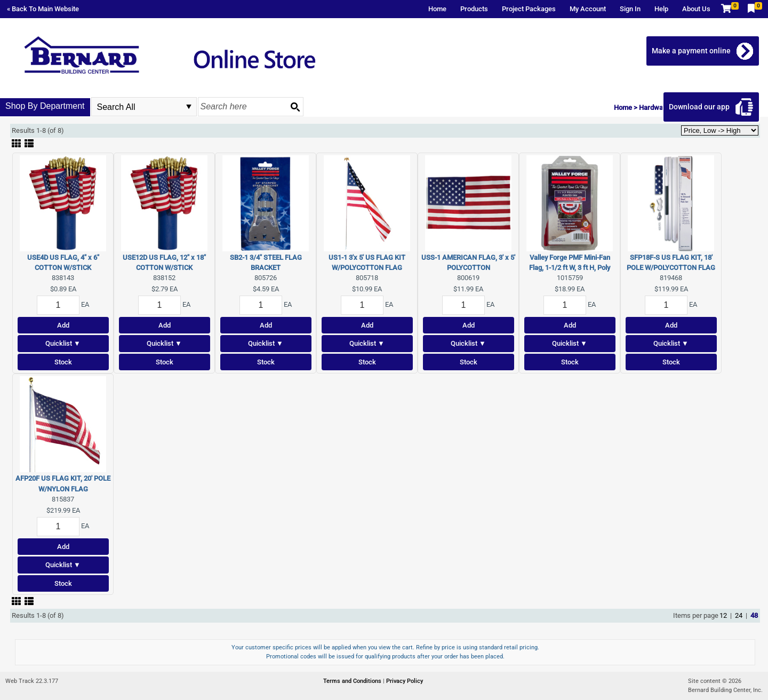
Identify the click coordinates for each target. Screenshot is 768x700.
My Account (588, 9)
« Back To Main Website (43, 9)
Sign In (630, 9)
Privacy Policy (405, 681)
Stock (63, 362)
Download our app (700, 107)
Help (661, 9)
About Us (696, 9)
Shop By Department (45, 106)
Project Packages (529, 9)
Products (474, 9)
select (189, 107)
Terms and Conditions (353, 681)
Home (437, 9)
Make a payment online (692, 51)
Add (63, 325)
